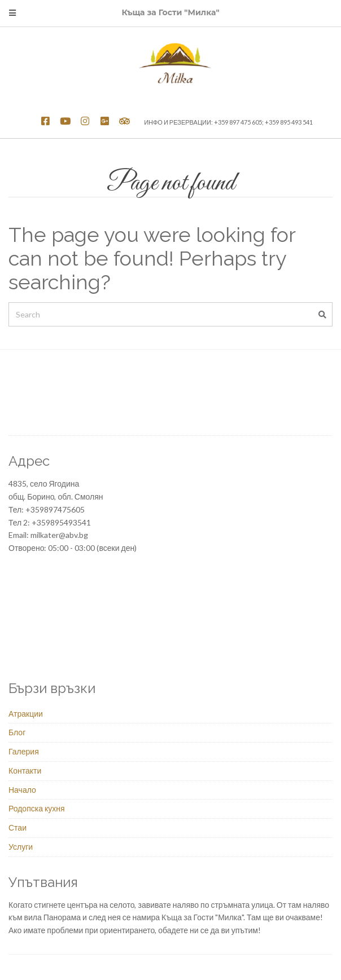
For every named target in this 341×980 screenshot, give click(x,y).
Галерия (24, 751)
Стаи (18, 827)
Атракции (26, 714)
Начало (22, 790)
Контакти (25, 771)
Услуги (21, 847)
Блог (17, 732)
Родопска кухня (37, 808)
